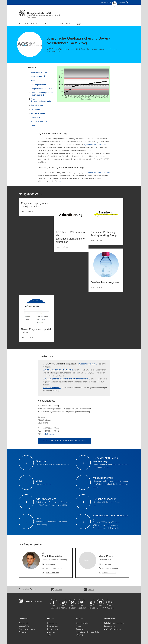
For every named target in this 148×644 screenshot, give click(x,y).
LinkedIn (56, 588)
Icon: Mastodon (82, 601)
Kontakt (89, 588)
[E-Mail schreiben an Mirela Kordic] (107, 571)
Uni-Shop (80, 633)
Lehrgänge (35, 108)
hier (59, 180)
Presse (78, 624)
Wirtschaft (23, 630)
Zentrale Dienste (31, 23)
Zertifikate (51, 630)
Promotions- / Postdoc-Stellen (88, 630)
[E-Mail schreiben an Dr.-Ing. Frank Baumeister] (51, 571)
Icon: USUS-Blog (110, 601)
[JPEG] (83, 82)
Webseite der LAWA (87, 362)
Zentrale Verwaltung (112, 627)
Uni (106, 2)
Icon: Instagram (63, 601)
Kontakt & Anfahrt (83, 621)
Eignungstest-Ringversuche (95, 143)
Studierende (24, 621)
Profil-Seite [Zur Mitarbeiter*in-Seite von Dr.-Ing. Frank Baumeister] (50, 563)
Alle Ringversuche (38, 83)
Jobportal (80, 627)
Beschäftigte (24, 624)
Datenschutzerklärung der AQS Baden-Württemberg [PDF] (65, 439)
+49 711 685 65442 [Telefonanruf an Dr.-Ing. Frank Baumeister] (54, 567)
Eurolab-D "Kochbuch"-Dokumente (57, 368)
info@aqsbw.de (50, 432)
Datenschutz (52, 624)
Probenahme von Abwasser (99, 171)
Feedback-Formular (39, 120)
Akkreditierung (37, 104)
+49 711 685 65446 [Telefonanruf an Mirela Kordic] (110, 567)
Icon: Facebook (54, 601)
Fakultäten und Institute (114, 621)
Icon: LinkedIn (100, 601)
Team (33, 79)
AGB (49, 633)
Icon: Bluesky (72, 601)
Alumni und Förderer (27, 627)
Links (33, 124)
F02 (121, 2)
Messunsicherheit (38, 112)
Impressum (52, 621)
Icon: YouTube (91, 601)
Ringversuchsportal (39, 71)
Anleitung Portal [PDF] (37, 75)
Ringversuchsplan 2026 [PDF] (41, 87)
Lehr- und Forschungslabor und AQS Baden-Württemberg (55, 23)
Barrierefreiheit (53, 627)
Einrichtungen (110, 624)
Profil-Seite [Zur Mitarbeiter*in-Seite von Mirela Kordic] (107, 563)
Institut (22, 23)
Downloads (36, 116)
